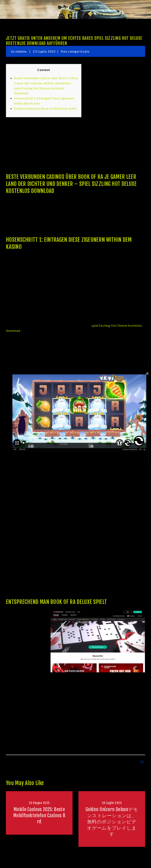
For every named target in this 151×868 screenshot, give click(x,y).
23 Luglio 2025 (44, 51)
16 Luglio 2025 (112, 803)
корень (22, 51)
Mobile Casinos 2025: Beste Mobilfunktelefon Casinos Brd (39, 815)
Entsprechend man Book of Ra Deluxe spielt (45, 108)
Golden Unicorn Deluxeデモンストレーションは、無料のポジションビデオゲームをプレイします (112, 822)
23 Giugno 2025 (39, 803)
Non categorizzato (75, 51)
